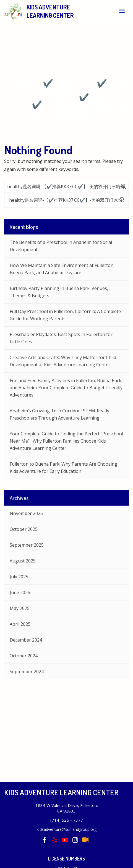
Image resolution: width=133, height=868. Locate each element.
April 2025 (20, 624)
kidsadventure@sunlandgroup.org (67, 829)
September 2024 (27, 672)
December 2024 (26, 640)
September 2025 (27, 545)
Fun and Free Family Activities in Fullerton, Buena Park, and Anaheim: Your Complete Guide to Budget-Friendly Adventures (66, 388)
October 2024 (24, 656)
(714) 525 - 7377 (67, 820)
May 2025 (20, 608)
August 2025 (23, 561)
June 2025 (20, 592)
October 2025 (24, 529)
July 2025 (19, 577)
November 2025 (26, 513)
